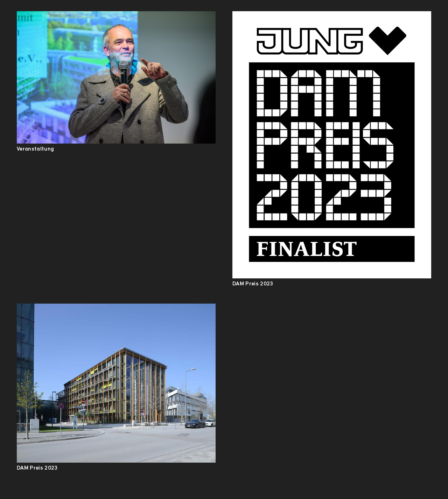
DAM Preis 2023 (253, 284)
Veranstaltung (35, 149)
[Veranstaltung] (116, 77)
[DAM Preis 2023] (332, 145)
